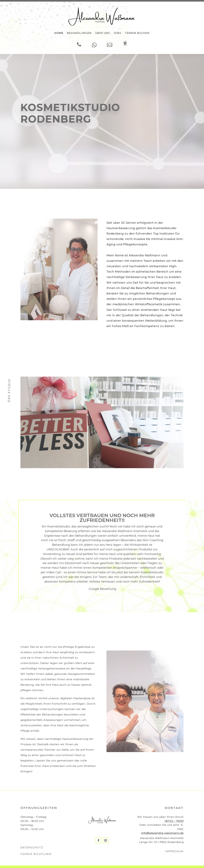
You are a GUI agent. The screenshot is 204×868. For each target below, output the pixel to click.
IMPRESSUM (174, 852)
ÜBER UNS (103, 33)
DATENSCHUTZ (32, 848)
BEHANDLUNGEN (79, 33)
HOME (59, 33)
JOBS (117, 33)
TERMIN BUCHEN (137, 33)
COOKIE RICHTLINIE (36, 854)
